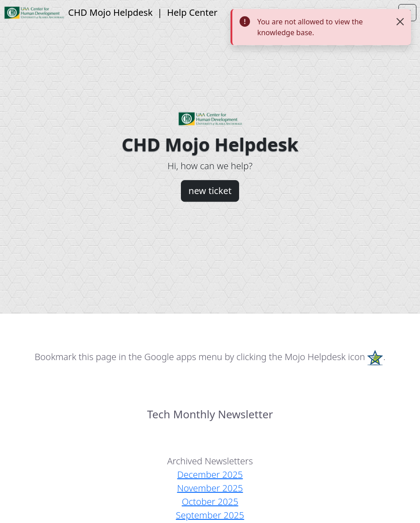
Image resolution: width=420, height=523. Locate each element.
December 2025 (210, 474)
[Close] (400, 22)
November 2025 (210, 488)
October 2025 (210, 502)
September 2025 (210, 515)
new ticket (210, 191)
